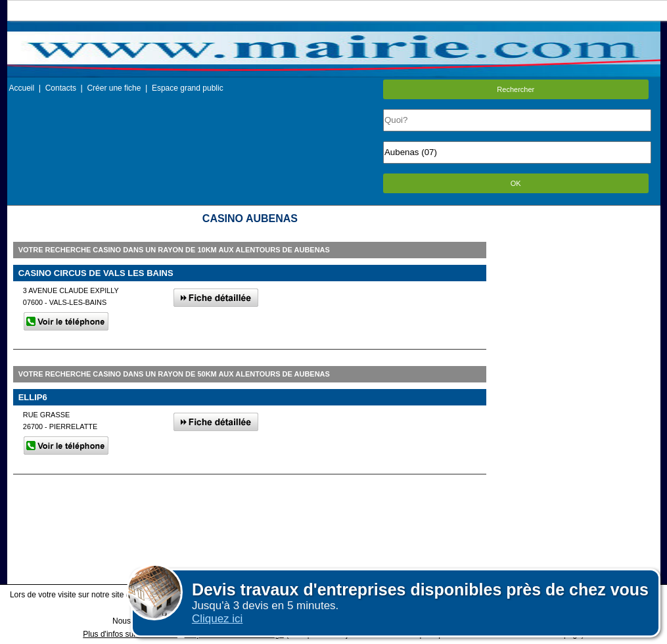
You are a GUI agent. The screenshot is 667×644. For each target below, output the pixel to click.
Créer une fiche (114, 88)
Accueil (22, 88)
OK (516, 183)
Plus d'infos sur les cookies (130, 634)
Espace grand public (188, 88)
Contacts (61, 88)
